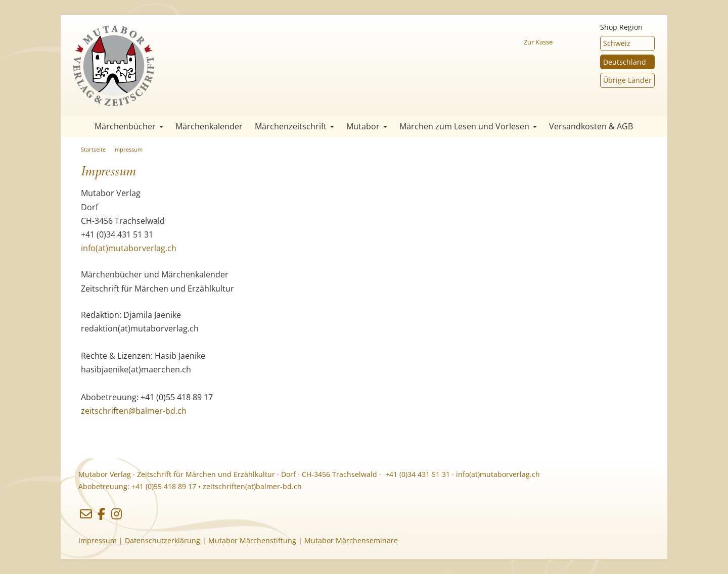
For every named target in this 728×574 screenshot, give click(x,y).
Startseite (76, 127)
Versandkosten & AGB (591, 126)
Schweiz (617, 43)
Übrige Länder (627, 80)
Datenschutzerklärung (163, 540)
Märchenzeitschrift (294, 126)
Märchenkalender (209, 126)
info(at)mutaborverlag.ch (129, 248)
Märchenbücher (129, 126)
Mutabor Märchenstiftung (252, 540)
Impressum (128, 149)
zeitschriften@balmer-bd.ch (134, 411)
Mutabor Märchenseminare (351, 540)
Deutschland (625, 62)
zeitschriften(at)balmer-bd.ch (252, 486)
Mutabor (367, 126)
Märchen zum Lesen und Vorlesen (468, 126)
